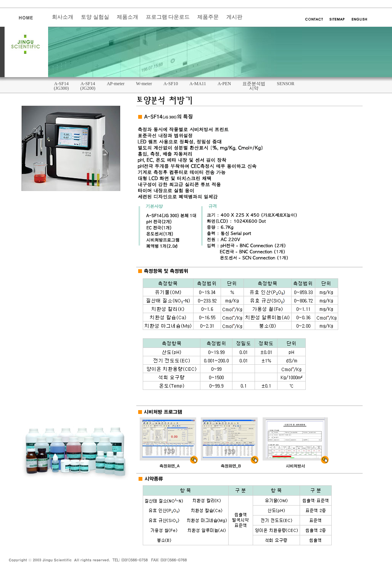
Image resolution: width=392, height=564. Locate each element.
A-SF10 (171, 84)
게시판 (234, 17)
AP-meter (116, 84)
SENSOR (286, 84)
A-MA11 (198, 84)
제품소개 (127, 17)
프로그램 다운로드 (168, 17)
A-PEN (224, 84)
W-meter (144, 84)
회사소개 (63, 17)
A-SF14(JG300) (61, 86)
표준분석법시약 (254, 86)
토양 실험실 (95, 17)
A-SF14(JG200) (88, 86)
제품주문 (208, 17)
